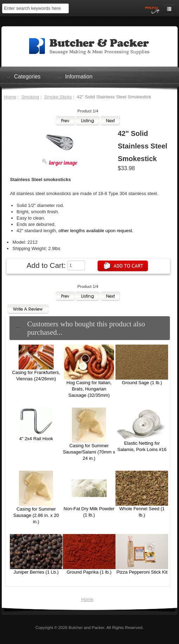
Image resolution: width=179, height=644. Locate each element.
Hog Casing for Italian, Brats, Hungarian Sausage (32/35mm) (89, 389)
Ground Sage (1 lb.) (142, 383)
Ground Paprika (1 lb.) (89, 572)
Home (10, 97)
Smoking (30, 97)
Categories (27, 76)
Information (79, 76)
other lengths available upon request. (96, 231)
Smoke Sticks (58, 97)
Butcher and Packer (86, 627)
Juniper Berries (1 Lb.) (36, 572)
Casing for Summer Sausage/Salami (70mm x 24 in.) (89, 452)
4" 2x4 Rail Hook (36, 439)
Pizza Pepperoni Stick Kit (142, 572)
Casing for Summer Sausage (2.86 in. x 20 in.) (36, 515)
